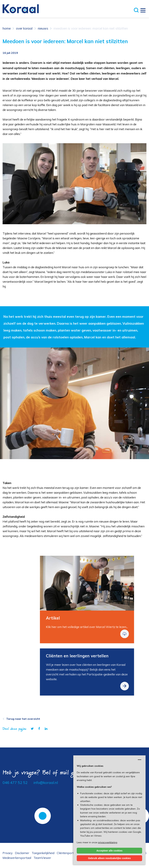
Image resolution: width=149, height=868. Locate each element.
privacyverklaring (108, 842)
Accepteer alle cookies (110, 851)
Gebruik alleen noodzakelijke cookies (109, 858)
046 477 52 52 (15, 783)
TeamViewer (42, 858)
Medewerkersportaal (17, 858)
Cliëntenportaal (67, 853)
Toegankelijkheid (43, 853)
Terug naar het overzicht (23, 719)
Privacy (8, 853)
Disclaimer (22, 853)
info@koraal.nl (46, 783)
